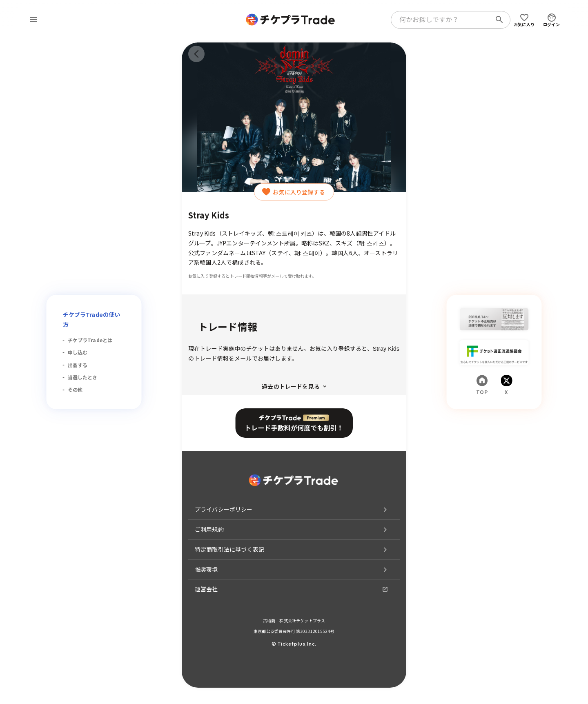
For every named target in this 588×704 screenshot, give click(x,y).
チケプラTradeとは (90, 340)
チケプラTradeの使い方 (92, 319)
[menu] (33, 20)
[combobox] (443, 20)
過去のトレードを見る (294, 386)
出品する (78, 365)
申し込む (78, 352)
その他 (75, 389)
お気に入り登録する (294, 192)
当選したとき (83, 377)
